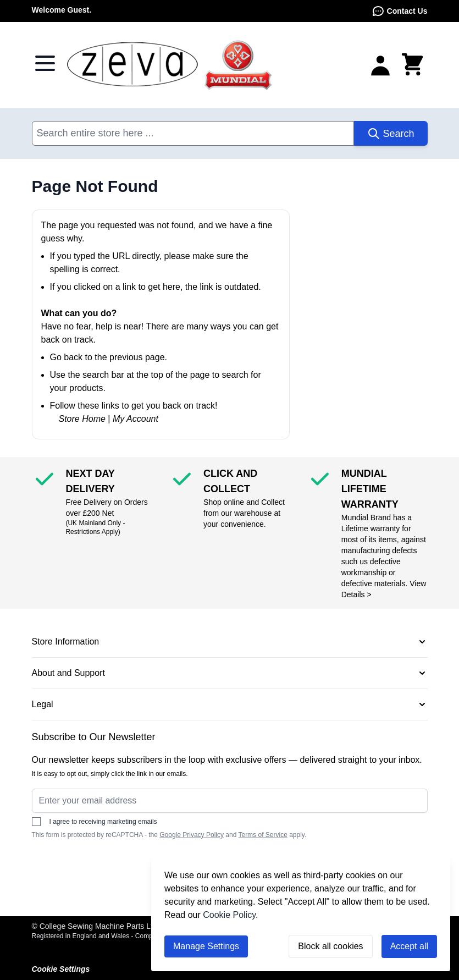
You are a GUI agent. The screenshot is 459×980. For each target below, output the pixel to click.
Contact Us (400, 11)
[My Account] (380, 65)
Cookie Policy (229, 915)
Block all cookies (330, 946)
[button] (230, 642)
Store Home (82, 419)
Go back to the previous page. (109, 357)
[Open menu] (45, 63)
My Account (136, 419)
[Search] (391, 133)
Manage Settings (206, 946)
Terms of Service (262, 835)
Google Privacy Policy (192, 835)
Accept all (409, 946)
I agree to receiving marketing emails (95, 822)
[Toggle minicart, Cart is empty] (412, 65)
